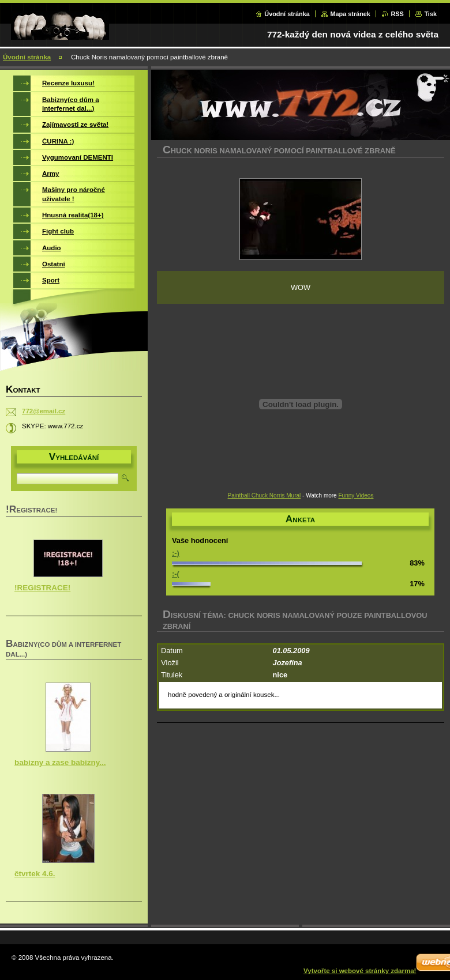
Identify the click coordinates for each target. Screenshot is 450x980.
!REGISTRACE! (42, 588)
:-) (176, 553)
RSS (397, 14)
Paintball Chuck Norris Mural (265, 495)
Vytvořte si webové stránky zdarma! (360, 971)
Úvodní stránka (287, 14)
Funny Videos (356, 495)
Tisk (430, 14)
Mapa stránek (350, 14)
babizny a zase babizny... (60, 762)
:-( (176, 574)
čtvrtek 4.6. (35, 874)
